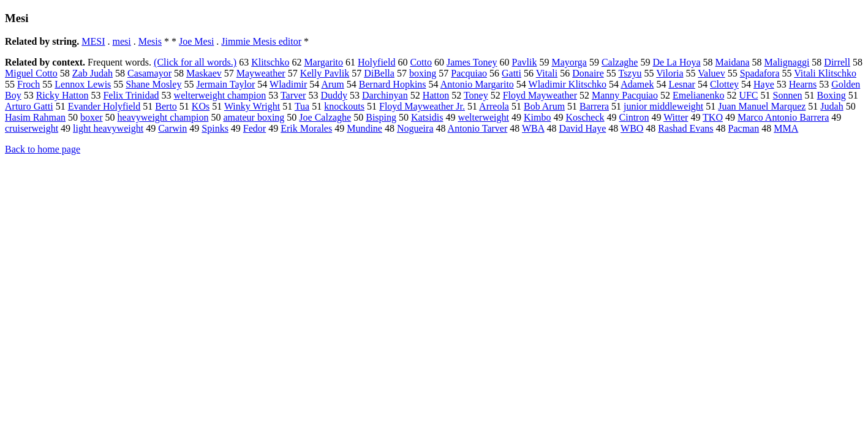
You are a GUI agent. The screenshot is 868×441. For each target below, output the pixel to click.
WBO (632, 128)
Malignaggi (787, 62)
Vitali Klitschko (825, 73)
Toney (476, 95)
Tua (302, 106)
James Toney (472, 62)
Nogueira (415, 128)
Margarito (323, 62)
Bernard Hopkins (393, 84)
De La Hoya (676, 62)
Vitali (547, 73)
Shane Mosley (153, 84)
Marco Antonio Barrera (783, 117)
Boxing (832, 95)
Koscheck (585, 117)
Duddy (334, 95)
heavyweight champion (163, 117)
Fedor (255, 128)
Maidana (733, 62)
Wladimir (288, 84)
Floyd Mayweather (540, 95)
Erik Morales (306, 128)
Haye (764, 84)
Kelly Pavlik (325, 73)
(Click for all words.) (195, 62)
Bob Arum (544, 106)
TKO (713, 117)
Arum (332, 84)
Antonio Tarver (478, 128)
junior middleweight (663, 106)
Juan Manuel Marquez (762, 106)
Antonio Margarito (477, 84)
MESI (93, 41)
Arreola (494, 106)
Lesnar (682, 84)
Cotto (421, 62)
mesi (122, 41)
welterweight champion (220, 95)
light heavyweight (108, 128)
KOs (201, 106)
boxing (423, 73)
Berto (166, 106)
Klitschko (270, 62)
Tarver (293, 95)
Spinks (215, 128)
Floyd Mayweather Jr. (422, 106)
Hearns (803, 84)
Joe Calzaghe (325, 117)
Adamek (637, 84)
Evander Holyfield (104, 106)
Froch (28, 84)
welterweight (483, 117)
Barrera (594, 106)
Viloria (670, 73)
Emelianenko (698, 95)
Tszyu (630, 73)
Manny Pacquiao (625, 95)
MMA (786, 128)
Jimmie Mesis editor (261, 41)
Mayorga (569, 62)
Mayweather (261, 73)
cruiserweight (32, 128)
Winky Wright (252, 106)
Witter (676, 117)
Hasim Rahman (35, 117)
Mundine (364, 128)
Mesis (150, 41)
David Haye (582, 128)
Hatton (436, 95)
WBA (533, 128)
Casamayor (149, 73)
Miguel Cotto (31, 73)
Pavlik (525, 62)
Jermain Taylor (225, 84)
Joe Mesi (196, 41)
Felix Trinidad (131, 95)
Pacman (744, 128)
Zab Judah (92, 73)
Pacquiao (469, 73)
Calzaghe (620, 62)
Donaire (588, 73)
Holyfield (376, 62)
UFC (748, 95)
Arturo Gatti (29, 106)
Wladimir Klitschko (568, 84)
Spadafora (760, 73)
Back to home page (43, 149)
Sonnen (788, 95)
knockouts (344, 106)
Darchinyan (385, 95)
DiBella (379, 73)
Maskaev (204, 73)
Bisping (381, 117)
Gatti (511, 73)
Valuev (711, 73)
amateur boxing (254, 117)
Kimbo (537, 117)
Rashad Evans (685, 128)
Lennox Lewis (83, 84)
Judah (832, 106)
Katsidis (427, 117)
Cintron (634, 117)
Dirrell (837, 62)
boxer (91, 117)
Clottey (724, 84)
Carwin (172, 128)
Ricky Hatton (62, 95)
